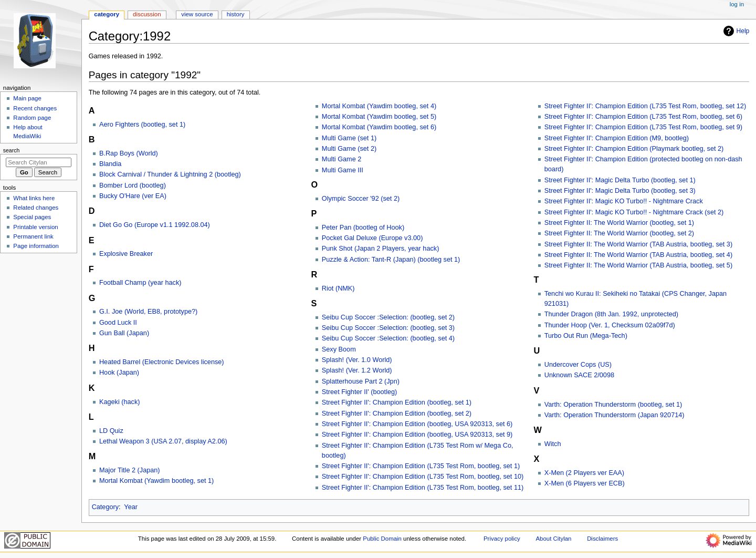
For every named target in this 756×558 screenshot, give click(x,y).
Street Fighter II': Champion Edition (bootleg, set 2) (397, 414)
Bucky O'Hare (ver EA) (133, 196)
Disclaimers (602, 539)
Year (131, 507)
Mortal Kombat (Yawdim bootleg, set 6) (379, 127)
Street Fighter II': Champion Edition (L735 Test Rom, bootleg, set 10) (423, 477)
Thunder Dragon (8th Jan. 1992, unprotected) (611, 314)
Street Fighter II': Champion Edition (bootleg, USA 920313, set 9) (417, 435)
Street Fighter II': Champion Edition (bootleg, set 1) (397, 402)
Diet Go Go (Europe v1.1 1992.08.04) (155, 225)
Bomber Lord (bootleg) (133, 185)
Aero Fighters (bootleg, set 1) (142, 125)
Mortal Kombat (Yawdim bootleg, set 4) (379, 106)
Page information (36, 246)
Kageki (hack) (120, 402)
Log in (737, 4)
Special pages (32, 217)
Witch (553, 444)
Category (105, 507)
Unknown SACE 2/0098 (579, 375)
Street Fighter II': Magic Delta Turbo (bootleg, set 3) (620, 191)
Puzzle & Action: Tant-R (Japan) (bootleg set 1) (391, 260)
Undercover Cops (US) (578, 365)
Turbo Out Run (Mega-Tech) (586, 336)
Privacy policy (502, 539)
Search (12, 150)
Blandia (110, 164)
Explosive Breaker (126, 254)
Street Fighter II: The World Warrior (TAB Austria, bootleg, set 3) (638, 244)
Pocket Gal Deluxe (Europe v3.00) (372, 238)
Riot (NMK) (338, 288)
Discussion (147, 14)
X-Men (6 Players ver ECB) (585, 483)
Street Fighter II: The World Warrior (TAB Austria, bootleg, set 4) (638, 255)
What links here (34, 198)
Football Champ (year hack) (140, 283)
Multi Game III (343, 170)
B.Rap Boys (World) (129, 153)
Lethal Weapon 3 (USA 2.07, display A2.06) (163, 441)
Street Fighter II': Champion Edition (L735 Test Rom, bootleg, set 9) (643, 127)
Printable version (35, 227)
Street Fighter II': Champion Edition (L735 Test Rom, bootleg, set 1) (421, 466)
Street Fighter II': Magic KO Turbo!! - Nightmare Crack (624, 201)
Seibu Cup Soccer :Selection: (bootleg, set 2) (388, 317)
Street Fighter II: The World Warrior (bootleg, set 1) (619, 223)
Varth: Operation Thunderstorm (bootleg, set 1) (613, 405)
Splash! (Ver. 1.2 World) (357, 370)
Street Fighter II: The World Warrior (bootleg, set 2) (619, 233)
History (236, 14)
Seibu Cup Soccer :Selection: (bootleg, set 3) (388, 328)
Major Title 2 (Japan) (130, 470)
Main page (27, 98)
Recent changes (35, 108)
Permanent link (33, 236)
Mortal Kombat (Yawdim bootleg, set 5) (379, 117)
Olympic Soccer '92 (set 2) (361, 199)
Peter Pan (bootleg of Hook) (363, 228)
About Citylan (554, 539)
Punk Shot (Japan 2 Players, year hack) (381, 249)
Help (735, 31)
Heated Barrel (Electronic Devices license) (162, 362)
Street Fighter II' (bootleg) (359, 392)
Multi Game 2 (342, 159)
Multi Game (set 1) (349, 138)
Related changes (36, 208)
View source (197, 14)
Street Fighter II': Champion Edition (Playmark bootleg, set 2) (634, 149)
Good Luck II (118, 323)
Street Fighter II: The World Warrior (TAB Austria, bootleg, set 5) (638, 265)
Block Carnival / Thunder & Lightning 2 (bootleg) (170, 174)
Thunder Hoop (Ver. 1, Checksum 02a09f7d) (610, 325)
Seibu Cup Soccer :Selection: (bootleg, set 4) (388, 338)
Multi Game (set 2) (349, 149)
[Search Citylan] (39, 162)
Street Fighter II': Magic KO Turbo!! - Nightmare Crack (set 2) (634, 212)
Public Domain (382, 539)
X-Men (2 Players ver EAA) (584, 473)
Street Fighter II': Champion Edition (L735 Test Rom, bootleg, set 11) (423, 488)
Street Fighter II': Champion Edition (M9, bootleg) (617, 138)
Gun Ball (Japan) (124, 333)
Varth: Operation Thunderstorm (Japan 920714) (615, 415)
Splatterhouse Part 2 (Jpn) (361, 381)
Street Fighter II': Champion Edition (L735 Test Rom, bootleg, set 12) (645, 106)
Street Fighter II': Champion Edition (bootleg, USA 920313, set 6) (417, 424)
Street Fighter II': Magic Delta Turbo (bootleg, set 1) (620, 180)
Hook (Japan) (119, 373)
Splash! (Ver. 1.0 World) (357, 360)
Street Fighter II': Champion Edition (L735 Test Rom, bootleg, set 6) (643, 117)
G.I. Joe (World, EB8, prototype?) (148, 312)
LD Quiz (111, 431)
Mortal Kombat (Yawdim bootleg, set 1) (156, 481)
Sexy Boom (339, 349)
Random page (32, 118)
